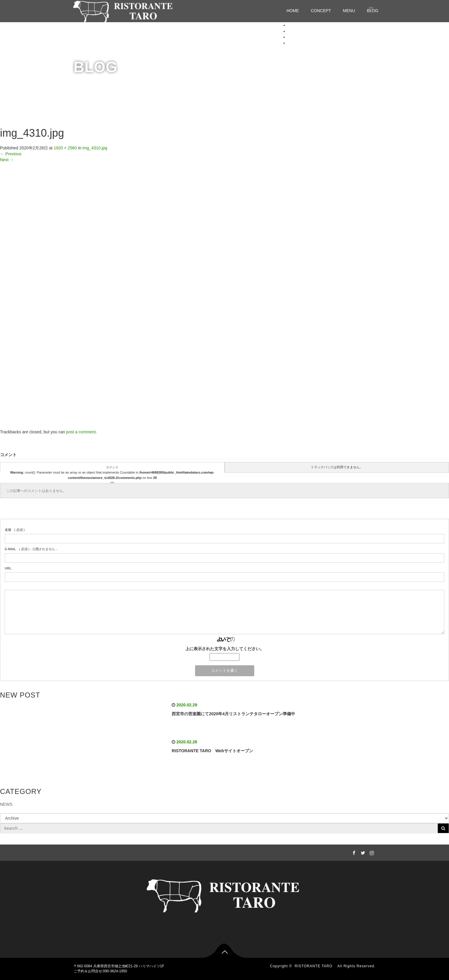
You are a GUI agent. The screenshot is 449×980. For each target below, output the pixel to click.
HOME (293, 11)
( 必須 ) (15, 530)
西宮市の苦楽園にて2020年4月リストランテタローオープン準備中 (233, 714)
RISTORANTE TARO (315, 966)
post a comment (81, 432)
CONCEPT (321, 11)
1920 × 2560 (65, 148)
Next (7, 160)
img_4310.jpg (95, 148)
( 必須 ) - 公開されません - (31, 549)
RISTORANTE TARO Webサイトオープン (212, 751)
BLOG (294, 43)
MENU (349, 11)
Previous (11, 154)
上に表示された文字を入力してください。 (225, 649)
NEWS (6, 804)
